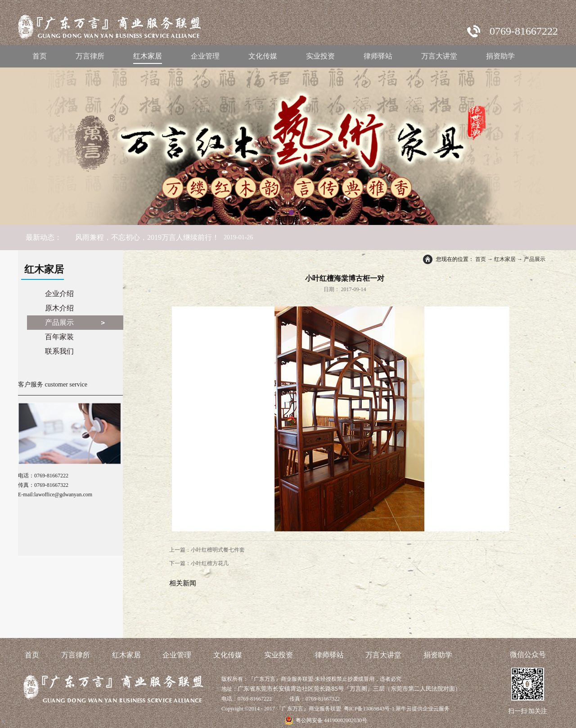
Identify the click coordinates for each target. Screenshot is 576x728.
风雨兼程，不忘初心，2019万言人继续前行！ (147, 237)
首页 (40, 56)
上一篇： (207, 550)
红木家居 (505, 259)
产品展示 (535, 259)
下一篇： (199, 563)
